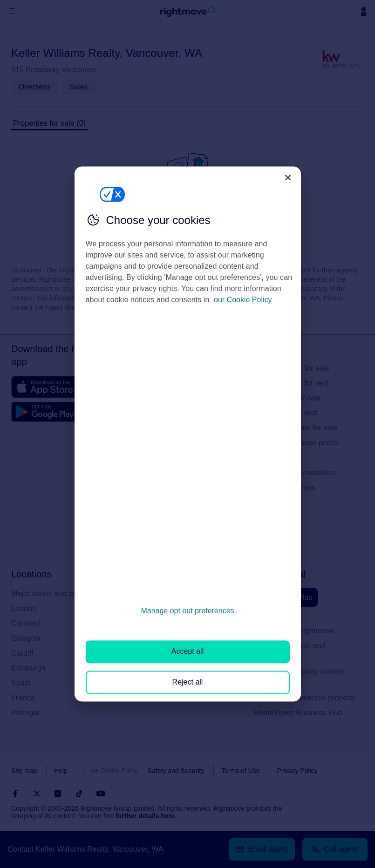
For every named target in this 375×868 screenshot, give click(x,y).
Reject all (188, 682)
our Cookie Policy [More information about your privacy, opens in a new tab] (243, 300)
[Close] (288, 177)
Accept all (187, 652)
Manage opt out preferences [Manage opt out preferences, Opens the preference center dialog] (187, 611)
